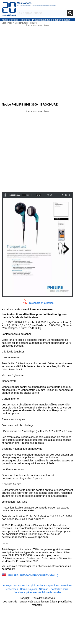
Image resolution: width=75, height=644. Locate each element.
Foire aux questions (48, 586)
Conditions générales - (26, 592)
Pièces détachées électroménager (51, 20)
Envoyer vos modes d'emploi (19, 586)
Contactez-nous (59, 589)
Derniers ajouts (29, 589)
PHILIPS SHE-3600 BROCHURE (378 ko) (33, 575)
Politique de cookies (50, 592)
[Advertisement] (37, 151)
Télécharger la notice (41, 303)
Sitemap (44, 589)
